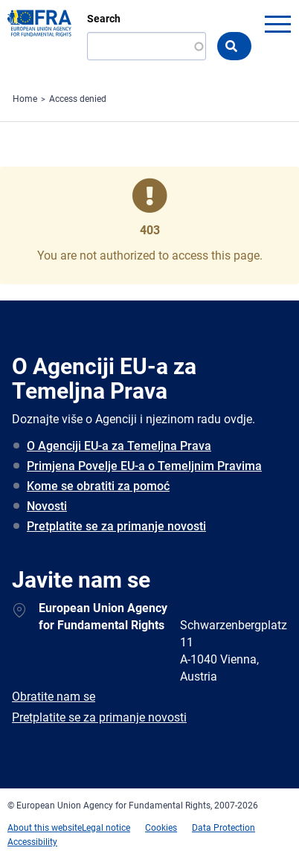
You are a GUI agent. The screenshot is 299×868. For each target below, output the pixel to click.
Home (25, 99)
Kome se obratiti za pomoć (98, 486)
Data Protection (224, 828)
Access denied (78, 99)
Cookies (161, 828)
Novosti (47, 506)
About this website (45, 828)
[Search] (147, 46)
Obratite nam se (54, 697)
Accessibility (32, 842)
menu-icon (277, 24)
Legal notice (106, 828)
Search (104, 19)
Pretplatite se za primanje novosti (116, 526)
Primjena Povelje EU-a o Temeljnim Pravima (144, 466)
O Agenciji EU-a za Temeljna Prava (119, 446)
